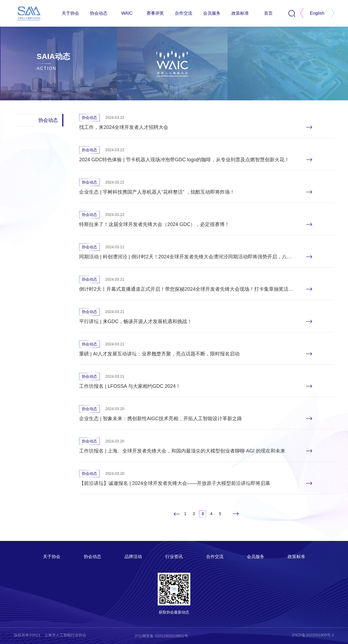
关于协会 (70, 13)
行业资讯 (174, 557)
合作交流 (184, 13)
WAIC (127, 13)
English (317, 13)
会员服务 (212, 13)
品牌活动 (133, 557)
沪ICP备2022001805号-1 (313, 635)
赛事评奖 (155, 13)
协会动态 (99, 13)
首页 (268, 13)
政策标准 (240, 13)
